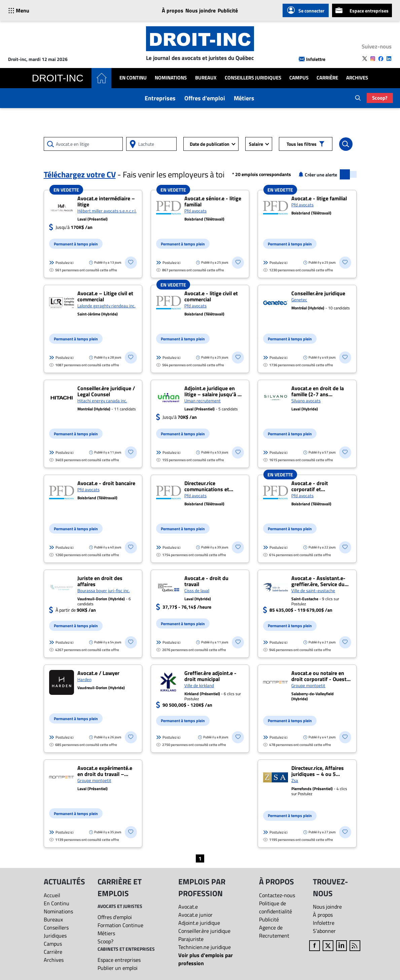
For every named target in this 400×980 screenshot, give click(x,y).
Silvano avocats (306, 401)
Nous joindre (201, 10)
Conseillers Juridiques (253, 78)
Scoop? (380, 98)
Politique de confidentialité (276, 907)
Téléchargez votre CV (80, 174)
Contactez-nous (277, 895)
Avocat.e (188, 907)
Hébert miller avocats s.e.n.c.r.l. (107, 211)
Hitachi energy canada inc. (102, 401)
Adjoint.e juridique (199, 923)
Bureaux (206, 78)
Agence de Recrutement (274, 932)
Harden (84, 679)
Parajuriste (191, 939)
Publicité (228, 10)
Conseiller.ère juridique (204, 931)
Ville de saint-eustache (313, 590)
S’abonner (324, 931)
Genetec (299, 300)
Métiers (244, 98)
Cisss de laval (197, 590)
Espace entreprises (362, 10)
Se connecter (306, 10)
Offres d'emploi (205, 98)
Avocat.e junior (195, 915)
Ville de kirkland (199, 685)
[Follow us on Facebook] (381, 59)
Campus (299, 78)
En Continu (133, 78)
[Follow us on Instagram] (373, 59)
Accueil (52, 895)
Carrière (327, 78)
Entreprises (160, 98)
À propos (173, 10)
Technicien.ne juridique (205, 947)
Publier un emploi (118, 968)
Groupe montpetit (308, 685)
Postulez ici (61, 263)
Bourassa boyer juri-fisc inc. (104, 590)
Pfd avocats (195, 211)
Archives (357, 78)
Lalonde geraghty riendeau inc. (106, 306)
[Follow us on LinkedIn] (389, 59)
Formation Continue (120, 925)
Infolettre (312, 59)
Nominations (171, 78)
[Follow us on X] (365, 59)
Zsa (295, 780)
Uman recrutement (203, 401)
